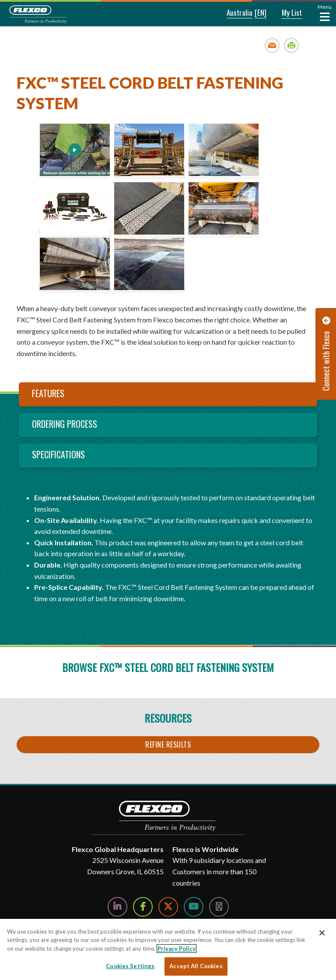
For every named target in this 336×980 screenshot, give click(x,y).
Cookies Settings (130, 966)
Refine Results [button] (168, 745)
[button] (234, 13)
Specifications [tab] (58, 454)
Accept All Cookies (196, 966)
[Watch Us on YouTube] (194, 907)
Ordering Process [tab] (65, 424)
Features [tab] (48, 393)
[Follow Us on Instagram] (219, 907)
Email (272, 45)
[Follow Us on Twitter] (168, 907)
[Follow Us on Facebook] (143, 907)
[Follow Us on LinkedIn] (117, 907)
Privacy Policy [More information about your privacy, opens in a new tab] (177, 949)
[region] (168, 949)
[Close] (322, 933)
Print (292, 45)
